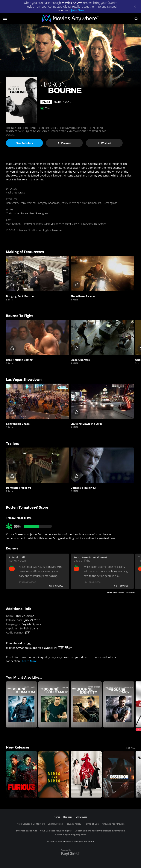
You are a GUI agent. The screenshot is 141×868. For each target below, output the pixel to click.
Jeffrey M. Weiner (71, 203)
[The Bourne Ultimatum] (21, 705)
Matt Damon (89, 203)
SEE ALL (131, 748)
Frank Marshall (28, 203)
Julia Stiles (87, 224)
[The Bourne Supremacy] (54, 705)
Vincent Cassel (71, 224)
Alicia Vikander (53, 224)
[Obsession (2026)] (119, 774)
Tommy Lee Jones (32, 224)
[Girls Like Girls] (54, 774)
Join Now (78, 10)
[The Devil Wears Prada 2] (86, 774)
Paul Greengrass (16, 192)
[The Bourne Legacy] (119, 705)
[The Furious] (21, 774)
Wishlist (104, 143)
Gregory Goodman (49, 203)
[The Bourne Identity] (86, 705)
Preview (64, 143)
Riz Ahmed (100, 224)
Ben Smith (12, 203)
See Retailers (25, 143)
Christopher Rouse (17, 213)
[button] (38, 274)
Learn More (29, 661)
